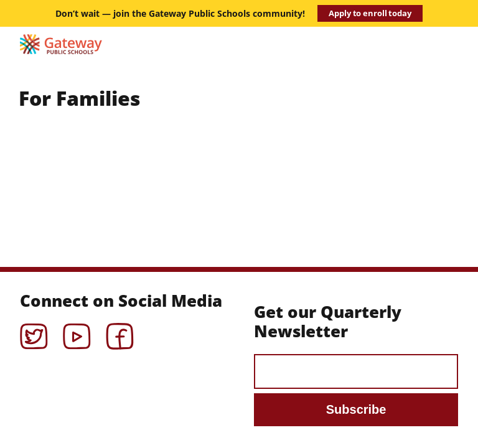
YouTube (77, 332)
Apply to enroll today (370, 13)
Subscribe (356, 409)
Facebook (120, 332)
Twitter (34, 332)
